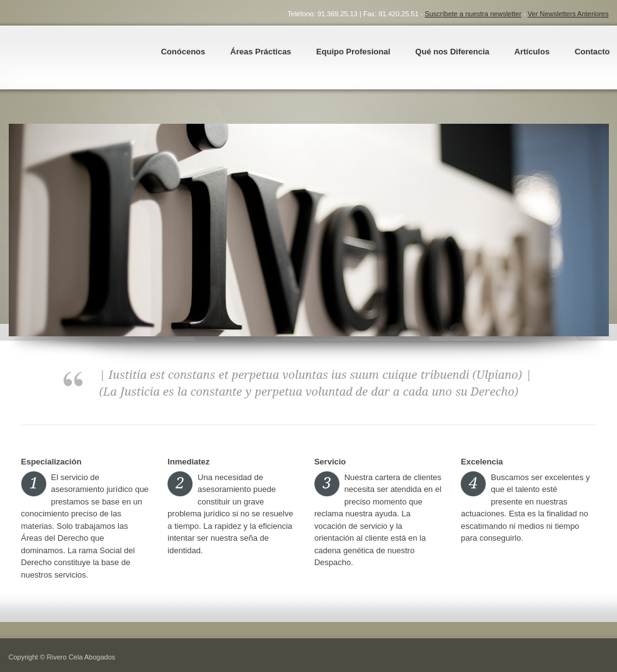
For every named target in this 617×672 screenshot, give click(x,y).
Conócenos (183, 52)
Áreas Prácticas (261, 52)
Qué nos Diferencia (452, 52)
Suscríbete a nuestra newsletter (473, 14)
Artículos (532, 52)
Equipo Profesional (353, 52)
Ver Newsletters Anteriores (568, 14)
